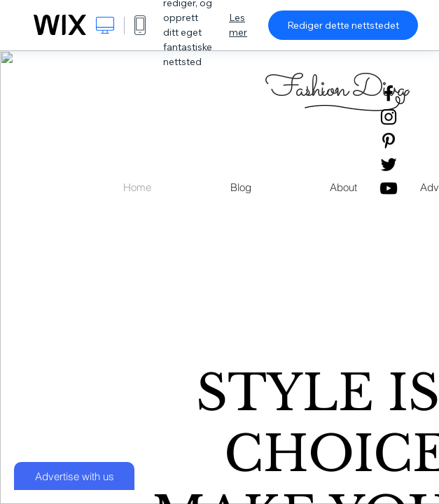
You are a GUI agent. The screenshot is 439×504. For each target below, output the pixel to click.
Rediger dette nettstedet (343, 25)
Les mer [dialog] (238, 25)
